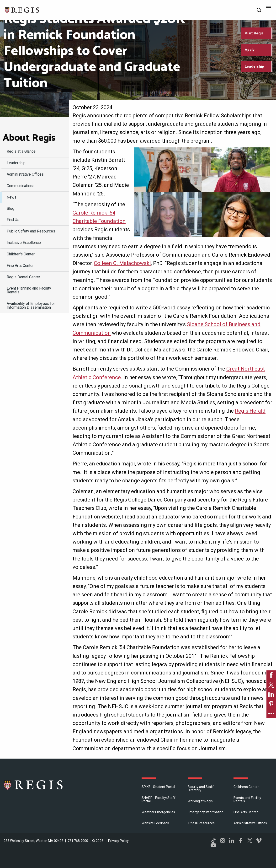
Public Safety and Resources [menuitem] (31, 231)
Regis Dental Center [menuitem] (23, 277)
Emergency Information (206, 812)
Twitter (250, 841)
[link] (271, 675)
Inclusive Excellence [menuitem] (24, 243)
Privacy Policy (118, 841)
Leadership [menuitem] (16, 163)
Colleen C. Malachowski (122, 263)
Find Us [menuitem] (13, 220)
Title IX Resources (201, 823)
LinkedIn (232, 841)
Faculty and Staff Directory (201, 788)
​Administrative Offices (250, 823)
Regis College (33, 785)
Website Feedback (155, 823)
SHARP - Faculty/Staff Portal (159, 799)
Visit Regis (254, 33)
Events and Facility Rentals (247, 799)
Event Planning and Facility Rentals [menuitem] (29, 290)
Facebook (241, 841)
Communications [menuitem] (21, 186)
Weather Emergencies (158, 812)
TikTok (213, 841)
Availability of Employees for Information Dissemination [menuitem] (31, 305)
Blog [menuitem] (11, 208)
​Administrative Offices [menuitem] (25, 174)
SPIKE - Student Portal (158, 787)
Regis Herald (250, 411)
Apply (250, 50)
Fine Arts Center (246, 812)
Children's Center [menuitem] (21, 254)
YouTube (213, 845)
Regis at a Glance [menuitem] (21, 151)
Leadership (254, 67)
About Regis (29, 138)
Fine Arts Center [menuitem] (20, 266)
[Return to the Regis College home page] (22, 10)
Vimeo (259, 841)
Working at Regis (200, 801)
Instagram (223, 841)
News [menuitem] (12, 197)
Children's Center (246, 787)
